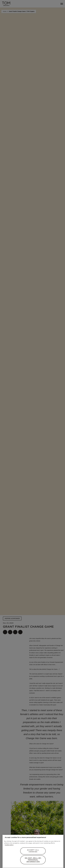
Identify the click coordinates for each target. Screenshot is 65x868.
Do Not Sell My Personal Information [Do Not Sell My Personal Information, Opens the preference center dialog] (33, 860)
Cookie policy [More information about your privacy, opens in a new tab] (9, 845)
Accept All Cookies (33, 851)
